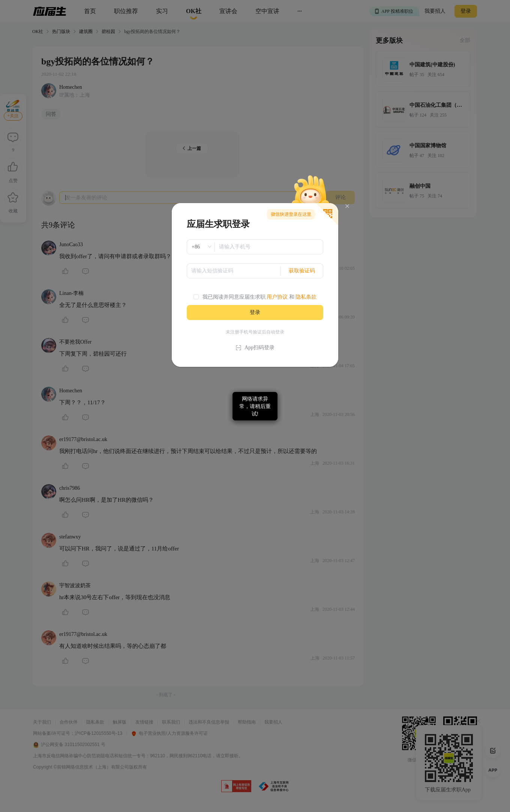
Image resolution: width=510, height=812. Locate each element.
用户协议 (277, 297)
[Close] (347, 206)
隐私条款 (306, 297)
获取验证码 (302, 271)
